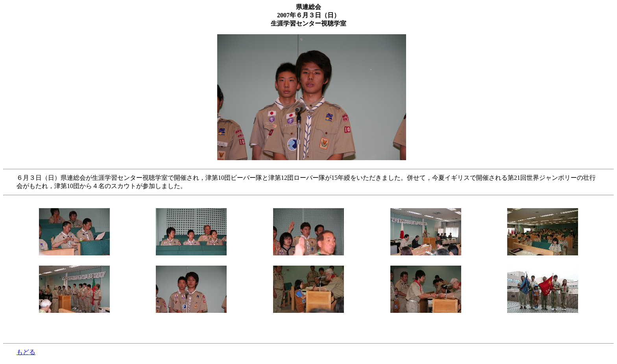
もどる (26, 352)
